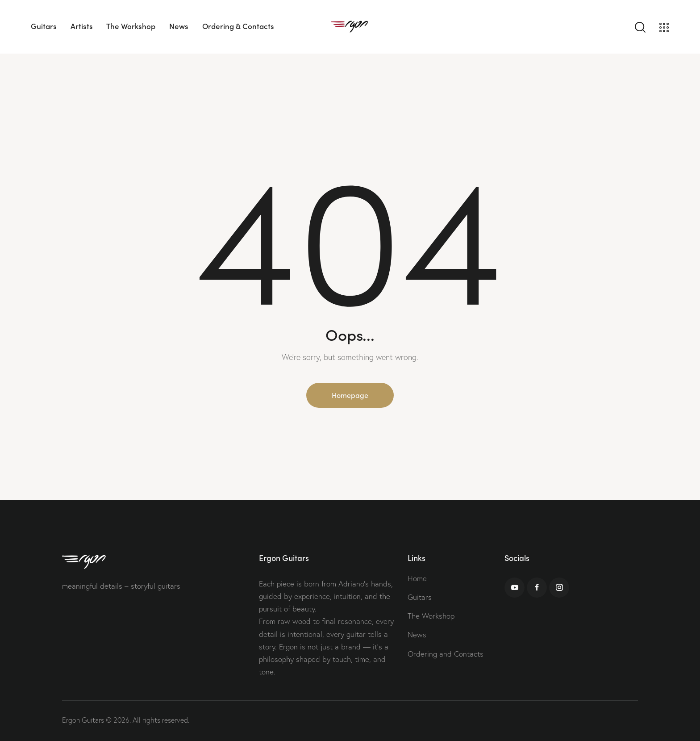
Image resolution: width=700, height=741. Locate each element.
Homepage (350, 395)
